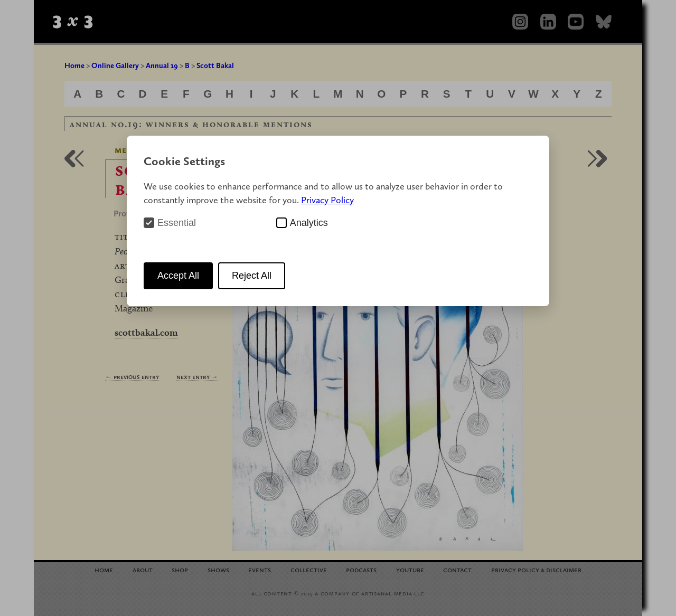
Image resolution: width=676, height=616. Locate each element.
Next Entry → (197, 377)
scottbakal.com (146, 332)
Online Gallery (115, 65)
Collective (309, 569)
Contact (457, 569)
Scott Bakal (215, 65)
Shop (180, 569)
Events (260, 569)
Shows (218, 569)
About (143, 569)
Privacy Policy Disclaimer (536, 569)
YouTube (410, 569)
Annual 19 (162, 65)
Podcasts (361, 569)
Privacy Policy (327, 200)
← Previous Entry (132, 377)
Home (74, 65)
